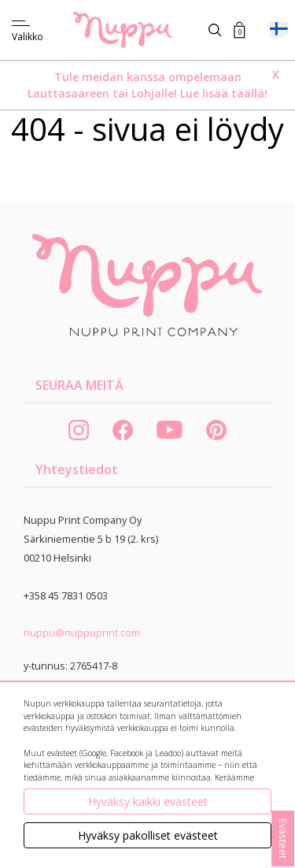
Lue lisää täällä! (224, 93)
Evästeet (283, 838)
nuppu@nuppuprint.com (82, 632)
